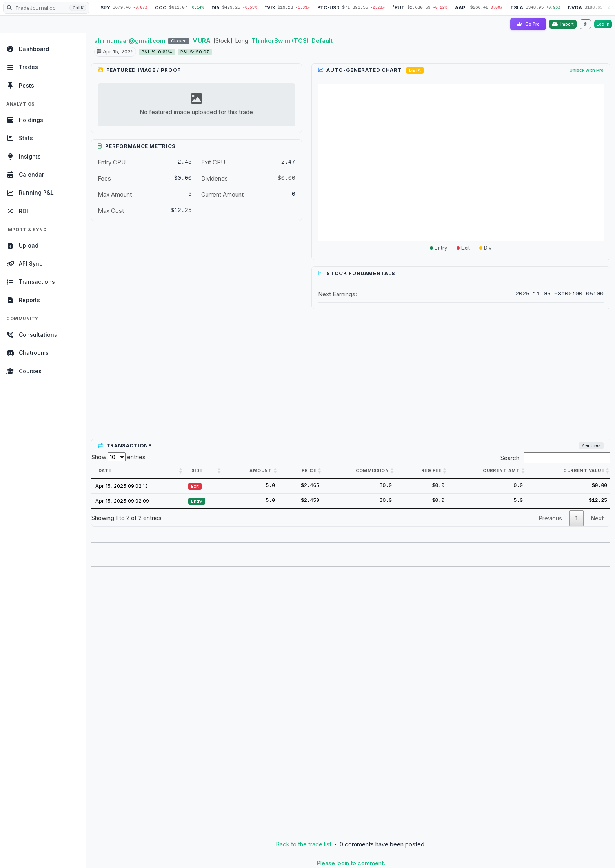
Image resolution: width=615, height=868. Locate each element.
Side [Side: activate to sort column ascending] (197, 470)
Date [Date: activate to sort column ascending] (105, 470)
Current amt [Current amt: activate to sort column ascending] (501, 470)
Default (322, 41)
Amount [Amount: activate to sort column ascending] (261, 470)
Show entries (118, 457)
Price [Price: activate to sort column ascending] (309, 470)
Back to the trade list (304, 844)
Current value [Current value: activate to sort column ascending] (584, 470)
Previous (550, 518)
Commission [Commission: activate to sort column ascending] (372, 470)
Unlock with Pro (587, 70)
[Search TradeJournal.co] (46, 8)
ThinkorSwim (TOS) (280, 41)
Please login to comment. (351, 863)
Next (597, 518)
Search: (555, 458)
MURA (201, 41)
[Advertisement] (351, 374)
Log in (603, 24)
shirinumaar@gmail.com (130, 41)
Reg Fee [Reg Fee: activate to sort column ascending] (431, 470)
